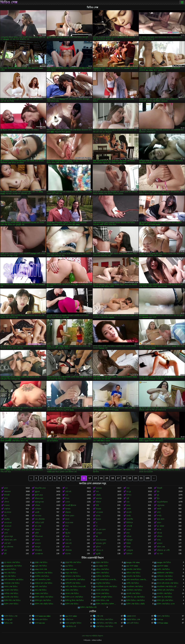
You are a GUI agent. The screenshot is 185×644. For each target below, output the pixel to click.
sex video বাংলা (102, 566)
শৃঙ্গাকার (68, 509)
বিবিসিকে (130, 523)
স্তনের (67, 536)
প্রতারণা (160, 543)
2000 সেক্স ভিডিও (41, 562)
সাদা (97, 492)
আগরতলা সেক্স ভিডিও (165, 580)
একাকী (37, 512)
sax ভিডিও (69, 566)
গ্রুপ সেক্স (38, 526)
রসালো (37, 540)
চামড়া (128, 505)
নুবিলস (98, 547)
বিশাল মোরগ (70, 516)
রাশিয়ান (159, 536)
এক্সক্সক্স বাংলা (131, 616)
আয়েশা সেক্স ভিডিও (11, 590)
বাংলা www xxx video (43, 616)
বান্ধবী (159, 509)
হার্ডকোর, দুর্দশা (101, 543)
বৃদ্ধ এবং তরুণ (101, 530)
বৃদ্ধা (6, 550)
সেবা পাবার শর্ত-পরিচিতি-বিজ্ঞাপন (92, 636)
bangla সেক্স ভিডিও (164, 562)
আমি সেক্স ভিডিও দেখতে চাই (75, 587)
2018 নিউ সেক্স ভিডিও (73, 562)
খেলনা (68, 502)
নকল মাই (68, 543)
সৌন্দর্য (7, 502)
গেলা (6, 533)
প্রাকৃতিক (7, 509)
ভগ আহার (160, 526)
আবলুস (38, 547)
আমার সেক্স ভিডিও (11, 587)
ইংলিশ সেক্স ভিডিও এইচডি (136, 604)
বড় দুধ (129, 492)
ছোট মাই (68, 492)
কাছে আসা (160, 519)
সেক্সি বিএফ (69, 620)
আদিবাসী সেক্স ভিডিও (73, 583)
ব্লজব (6, 488)
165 (148, 478)
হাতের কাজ (69, 523)
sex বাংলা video (132, 566)
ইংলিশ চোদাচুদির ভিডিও (104, 597)
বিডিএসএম (39, 536)
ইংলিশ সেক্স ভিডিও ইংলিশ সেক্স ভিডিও (107, 604)
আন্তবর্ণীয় (130, 519)
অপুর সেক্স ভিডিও (72, 573)
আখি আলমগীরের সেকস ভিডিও (137, 580)
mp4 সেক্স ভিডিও (41, 566)
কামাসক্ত (99, 498)
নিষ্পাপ (129, 495)
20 (135, 478)
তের (67, 495)
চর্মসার (98, 516)
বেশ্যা (159, 512)
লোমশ (129, 509)
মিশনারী (7, 495)
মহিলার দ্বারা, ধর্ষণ (10, 540)
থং (97, 526)
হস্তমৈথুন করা (39, 502)
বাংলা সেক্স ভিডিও (163, 616)
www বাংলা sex (71, 569)
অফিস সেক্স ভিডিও (102, 573)
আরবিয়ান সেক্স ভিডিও (134, 590)
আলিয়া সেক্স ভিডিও (11, 594)
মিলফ (67, 498)
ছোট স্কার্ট (7, 543)
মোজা (67, 547)
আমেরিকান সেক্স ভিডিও (135, 587)
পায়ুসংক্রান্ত (161, 505)
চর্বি (5, 554)
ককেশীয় (7, 519)
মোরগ (159, 523)
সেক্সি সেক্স (99, 616)
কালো (67, 519)
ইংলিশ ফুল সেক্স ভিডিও (43, 600)
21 (141, 478)
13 (95, 478)
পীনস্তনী (159, 488)
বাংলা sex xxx (40, 623)
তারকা (129, 530)
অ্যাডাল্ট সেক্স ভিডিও (134, 576)
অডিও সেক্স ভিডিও (103, 569)
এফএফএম (8, 523)
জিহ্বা (128, 547)
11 (84, 478)
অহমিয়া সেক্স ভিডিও (103, 576)
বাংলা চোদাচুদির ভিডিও (73, 623)
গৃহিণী (37, 533)
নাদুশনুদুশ (129, 540)
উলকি (128, 516)
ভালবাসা (38, 543)
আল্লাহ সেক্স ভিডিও (42, 594)
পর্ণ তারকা (99, 512)
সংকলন (7, 505)
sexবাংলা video (162, 566)
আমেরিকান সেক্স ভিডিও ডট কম (168, 587)
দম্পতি (159, 516)
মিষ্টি (97, 505)
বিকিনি (129, 543)
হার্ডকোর (99, 488)
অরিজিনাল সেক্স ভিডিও (165, 573)
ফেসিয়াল (38, 509)
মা (97, 523)
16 (113, 478)
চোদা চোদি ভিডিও (133, 623)
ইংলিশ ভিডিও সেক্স (102, 600)
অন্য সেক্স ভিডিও (10, 573)
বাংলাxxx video (162, 623)
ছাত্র (67, 530)
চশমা (67, 526)
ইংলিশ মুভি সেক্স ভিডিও (165, 600)
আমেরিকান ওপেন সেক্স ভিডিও (107, 587)
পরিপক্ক (159, 533)
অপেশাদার (8, 512)
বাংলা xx (160, 620)
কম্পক (159, 530)
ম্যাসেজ (68, 554)
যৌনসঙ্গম (68, 550)
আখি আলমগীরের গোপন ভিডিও (107, 580)
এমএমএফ (8, 526)
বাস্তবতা (38, 530)
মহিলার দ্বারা (39, 498)
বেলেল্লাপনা (39, 554)
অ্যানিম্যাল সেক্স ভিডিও (165, 576)
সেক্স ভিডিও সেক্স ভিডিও (105, 620)
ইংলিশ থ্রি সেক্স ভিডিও (165, 597)
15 (107, 478)
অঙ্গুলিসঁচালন (162, 502)
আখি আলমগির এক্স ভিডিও (14, 580)
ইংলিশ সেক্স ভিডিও (72, 604)
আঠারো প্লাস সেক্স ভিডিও (44, 583)
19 (130, 478)
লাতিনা (129, 536)
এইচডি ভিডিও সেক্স (133, 620)
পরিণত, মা (100, 550)
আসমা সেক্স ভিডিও (72, 594)
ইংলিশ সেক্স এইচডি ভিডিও (44, 604)
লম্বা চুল (7, 530)
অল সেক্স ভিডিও (10, 576)
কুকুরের (37, 492)
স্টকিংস (98, 502)
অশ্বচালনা (7, 492)
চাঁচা (158, 492)
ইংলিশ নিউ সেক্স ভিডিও (12, 600)
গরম (128, 502)
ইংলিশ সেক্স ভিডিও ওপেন (166, 604)
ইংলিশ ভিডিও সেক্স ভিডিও (136, 600)
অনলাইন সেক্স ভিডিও (134, 569)
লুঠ (158, 495)
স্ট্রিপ (158, 498)
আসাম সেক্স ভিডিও (103, 594)
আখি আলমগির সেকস (43, 580)
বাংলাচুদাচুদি (8, 620)
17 (118, 478)
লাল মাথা (38, 516)
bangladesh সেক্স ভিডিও (13, 566)
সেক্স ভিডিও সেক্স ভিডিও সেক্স (106, 623)
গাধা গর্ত (68, 540)
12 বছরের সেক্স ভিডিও (12, 562)
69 (97, 536)
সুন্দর (6, 498)
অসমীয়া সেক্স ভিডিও (42, 576)
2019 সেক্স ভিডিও (102, 562)
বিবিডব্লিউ (38, 550)
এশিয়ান (37, 505)
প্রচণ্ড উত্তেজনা (101, 540)
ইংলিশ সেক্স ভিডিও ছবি (89, 607)
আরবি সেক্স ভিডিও (103, 590)
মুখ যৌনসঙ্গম (9, 547)
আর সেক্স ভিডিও (41, 590)
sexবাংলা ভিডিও (10, 569)
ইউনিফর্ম (129, 554)
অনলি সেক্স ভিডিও (163, 569)
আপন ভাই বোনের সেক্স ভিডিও (168, 583)
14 (101, 478)
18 (124, 478)
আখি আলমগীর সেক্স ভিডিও (75, 580)
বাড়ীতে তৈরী (39, 523)
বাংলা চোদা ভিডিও (41, 620)
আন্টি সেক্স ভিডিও (133, 583)
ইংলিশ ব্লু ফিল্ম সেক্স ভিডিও (75, 600)
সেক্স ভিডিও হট (71, 626)
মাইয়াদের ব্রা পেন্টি (163, 550)
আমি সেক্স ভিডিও (41, 587)
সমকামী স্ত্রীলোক (71, 505)
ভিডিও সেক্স (9, 2)
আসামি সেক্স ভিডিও (133, 594)
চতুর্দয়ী (98, 554)
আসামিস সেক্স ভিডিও (164, 594)
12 (90, 478)
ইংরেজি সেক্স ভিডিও (11, 597)
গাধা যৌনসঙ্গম (40, 519)
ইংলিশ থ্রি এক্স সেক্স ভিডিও (136, 597)
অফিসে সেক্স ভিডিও (133, 573)
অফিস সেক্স (161, 547)
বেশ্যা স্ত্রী (129, 526)
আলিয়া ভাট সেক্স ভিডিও (165, 590)
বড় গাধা (160, 554)
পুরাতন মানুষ (9, 536)
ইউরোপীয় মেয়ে (40, 488)
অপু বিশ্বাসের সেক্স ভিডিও (44, 573)
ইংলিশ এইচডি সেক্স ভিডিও (44, 597)
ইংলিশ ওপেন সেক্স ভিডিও (74, 597)
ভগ (66, 488)
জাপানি (129, 512)
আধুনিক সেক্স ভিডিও (103, 583)
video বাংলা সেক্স (41, 569)
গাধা (128, 488)
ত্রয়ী (128, 498)
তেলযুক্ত (99, 533)
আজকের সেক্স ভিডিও (12, 583)
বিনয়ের (98, 509)
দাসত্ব (159, 540)
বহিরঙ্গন (68, 512)
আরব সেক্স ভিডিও (72, 590)
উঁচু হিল (68, 533)
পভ (5, 516)
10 (78, 478)
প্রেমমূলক (130, 550)
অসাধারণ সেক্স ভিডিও (73, 576)
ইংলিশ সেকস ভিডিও (11, 604)
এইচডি (98, 495)
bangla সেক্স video (133, 562)
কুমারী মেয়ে (39, 495)
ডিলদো (98, 519)
